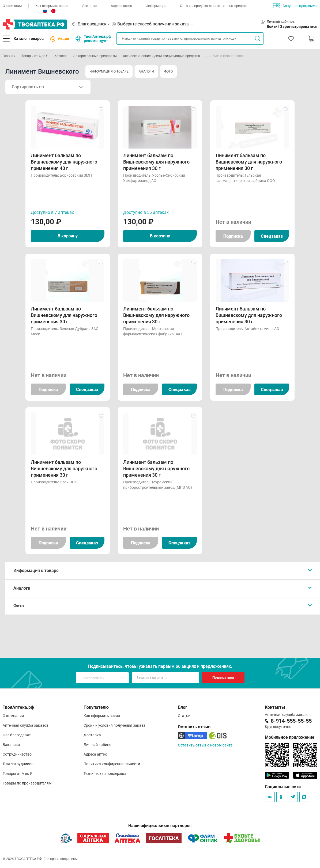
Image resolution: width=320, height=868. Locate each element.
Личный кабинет (98, 745)
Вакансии (11, 745)
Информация (156, 6)
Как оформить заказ (52, 6)
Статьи (184, 716)
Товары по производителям (27, 783)
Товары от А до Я (18, 774)
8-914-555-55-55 (291, 721)
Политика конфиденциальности (112, 764)
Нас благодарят (17, 735)
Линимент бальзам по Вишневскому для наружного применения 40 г (64, 162)
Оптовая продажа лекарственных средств (214, 6)
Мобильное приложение (290, 737)
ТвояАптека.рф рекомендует (93, 39)
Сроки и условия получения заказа (114, 725)
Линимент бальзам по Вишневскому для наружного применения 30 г (156, 162)
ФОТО (168, 71)
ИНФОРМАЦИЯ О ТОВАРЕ (109, 71)
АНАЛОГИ (146, 71)
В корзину (68, 236)
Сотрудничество (17, 754)
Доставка (90, 6)
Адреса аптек (121, 6)
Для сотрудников (18, 764)
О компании (12, 6)
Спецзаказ (272, 236)
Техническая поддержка (105, 774)
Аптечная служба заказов (26, 725)
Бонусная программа (295, 6)
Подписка (233, 236)
